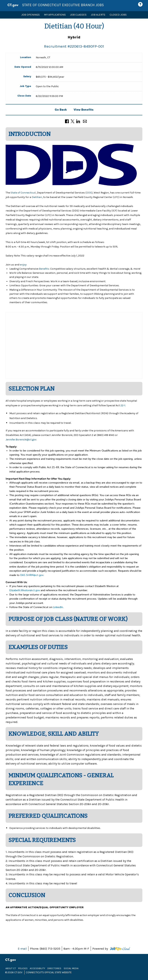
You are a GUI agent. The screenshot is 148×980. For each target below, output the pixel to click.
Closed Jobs (118, 15)
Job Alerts (98, 15)
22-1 (123, 405)
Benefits (44, 269)
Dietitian (37, 197)
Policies (23, 968)
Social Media (71, 968)
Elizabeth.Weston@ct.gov (25, 590)
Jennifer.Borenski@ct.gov (21, 440)
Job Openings (31, 15)
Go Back (61, 110)
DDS (89, 193)
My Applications (55, 15)
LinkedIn (58, 607)
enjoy (23, 265)
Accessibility (37, 968)
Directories (54, 968)
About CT (11, 968)
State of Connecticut (23, 193)
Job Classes (78, 15)
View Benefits (84, 110)
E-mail (22, 949)
